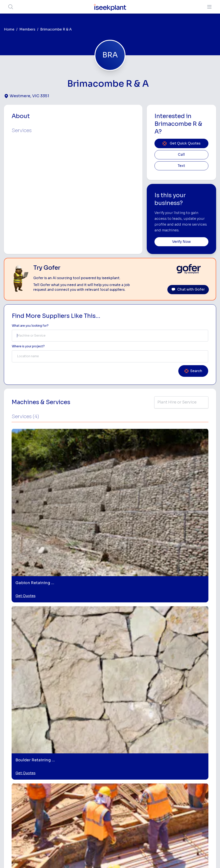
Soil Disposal (166, 829)
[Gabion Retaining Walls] (83, 689)
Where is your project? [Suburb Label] (28, 346)
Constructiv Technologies (96, 804)
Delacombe (19, 626)
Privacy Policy (66, 858)
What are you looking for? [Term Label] (30, 326)
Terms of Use (41, 858)
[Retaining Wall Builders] (189, 689)
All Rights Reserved (153, 858)
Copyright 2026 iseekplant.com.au (108, 858)
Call (181, 155)
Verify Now (181, 242)
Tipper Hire (168, 775)
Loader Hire (168, 755)
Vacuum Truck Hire (167, 808)
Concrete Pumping (132, 774)
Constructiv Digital (95, 793)
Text (181, 166)
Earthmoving (169, 761)
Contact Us (95, 826)
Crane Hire (132, 783)
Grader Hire (133, 810)
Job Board (197, 751)
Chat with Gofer (188, 289)
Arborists (166, 782)
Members (27, 29)
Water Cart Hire (136, 803)
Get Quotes (25, 486)
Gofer (91, 813)
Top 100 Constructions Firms (200, 772)
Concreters (168, 789)
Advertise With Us (99, 785)
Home (9, 29)
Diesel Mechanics (167, 797)
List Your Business (30, 786)
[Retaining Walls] (30, 689)
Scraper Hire (169, 768)
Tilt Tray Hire (134, 816)
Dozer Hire (132, 789)
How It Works (96, 764)
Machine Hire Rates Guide (199, 759)
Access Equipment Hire (136, 763)
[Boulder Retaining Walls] (136, 689)
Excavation (133, 823)
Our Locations (97, 778)
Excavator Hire (135, 796)
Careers (92, 819)
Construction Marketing (199, 799)
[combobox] (110, 336)
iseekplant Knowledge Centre (198, 812)
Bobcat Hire (133, 755)
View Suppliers (97, 771)
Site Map (180, 858)
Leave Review (193, 575)
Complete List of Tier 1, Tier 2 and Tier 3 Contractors (203, 787)
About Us (93, 758)
